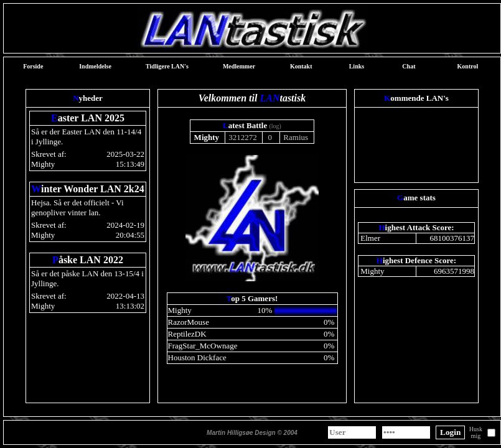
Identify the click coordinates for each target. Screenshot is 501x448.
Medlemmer (239, 66)
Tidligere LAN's (167, 66)
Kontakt (301, 66)
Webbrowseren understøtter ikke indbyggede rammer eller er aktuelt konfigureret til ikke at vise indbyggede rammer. (252, 246)
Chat (409, 66)
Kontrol (468, 66)
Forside (33, 66)
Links (357, 66)
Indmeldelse (95, 66)
